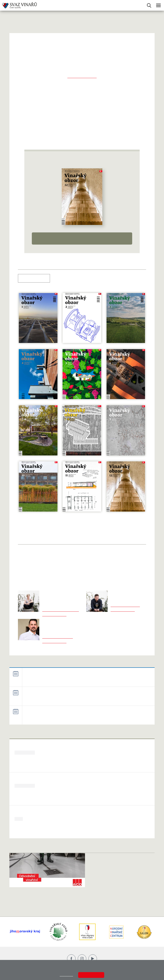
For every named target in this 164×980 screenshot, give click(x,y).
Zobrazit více (146, 664)
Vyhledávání (149, 5)
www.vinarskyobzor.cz (82, 77)
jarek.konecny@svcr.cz (58, 637)
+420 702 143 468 (54, 642)
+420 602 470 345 (54, 615)
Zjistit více (66, 975)
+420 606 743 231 (123, 610)
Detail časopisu (82, 238)
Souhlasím (91, 975)
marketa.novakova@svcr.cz (61, 610)
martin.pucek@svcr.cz (125, 605)
